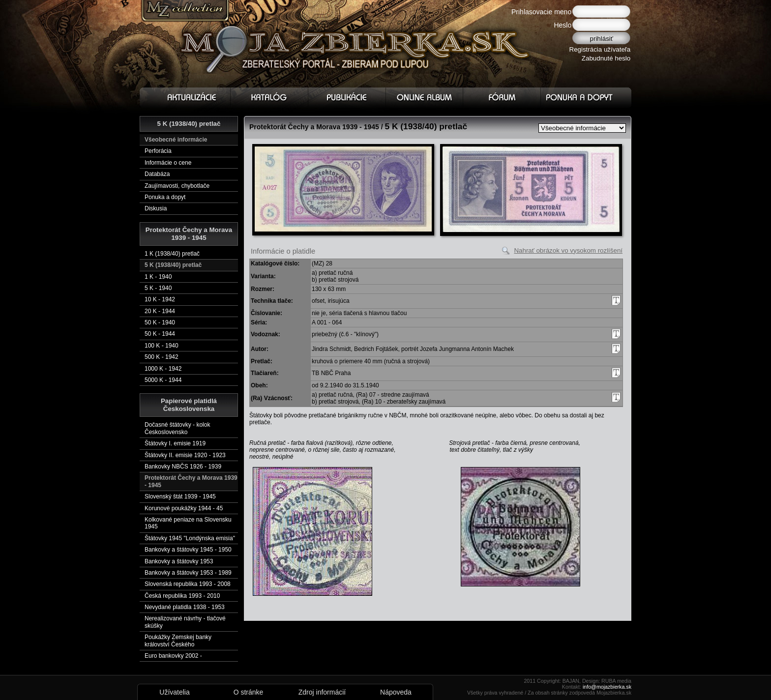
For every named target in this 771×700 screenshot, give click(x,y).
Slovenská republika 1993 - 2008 (188, 584)
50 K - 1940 (160, 322)
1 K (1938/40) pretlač (172, 254)
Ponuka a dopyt (165, 197)
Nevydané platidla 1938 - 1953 (185, 607)
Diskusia (156, 208)
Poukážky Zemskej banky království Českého (178, 641)
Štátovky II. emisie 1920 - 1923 (185, 455)
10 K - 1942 (160, 299)
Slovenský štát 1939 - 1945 (180, 496)
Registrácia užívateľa (600, 49)
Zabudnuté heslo (606, 58)
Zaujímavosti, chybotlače (177, 186)
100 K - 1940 (162, 346)
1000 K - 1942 (163, 369)
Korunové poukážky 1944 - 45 (184, 508)
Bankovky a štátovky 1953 (179, 561)
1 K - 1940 (158, 277)
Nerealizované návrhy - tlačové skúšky (185, 622)
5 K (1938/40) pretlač (173, 265)
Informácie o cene (168, 163)
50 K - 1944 (160, 334)
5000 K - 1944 (163, 380)
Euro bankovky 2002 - (173, 656)
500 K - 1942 (162, 357)
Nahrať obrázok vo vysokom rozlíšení (568, 250)
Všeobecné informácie (176, 140)
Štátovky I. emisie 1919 (175, 443)
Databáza (157, 174)
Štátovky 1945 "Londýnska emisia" (190, 538)
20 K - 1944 (160, 311)
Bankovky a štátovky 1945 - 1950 (188, 550)
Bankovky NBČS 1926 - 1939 (183, 467)
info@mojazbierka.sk (607, 687)
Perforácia (158, 151)
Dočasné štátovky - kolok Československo (177, 428)
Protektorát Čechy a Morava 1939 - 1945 (191, 481)
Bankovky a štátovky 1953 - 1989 (188, 573)
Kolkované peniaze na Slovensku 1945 (188, 523)
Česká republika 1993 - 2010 (182, 596)
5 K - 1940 (158, 288)
